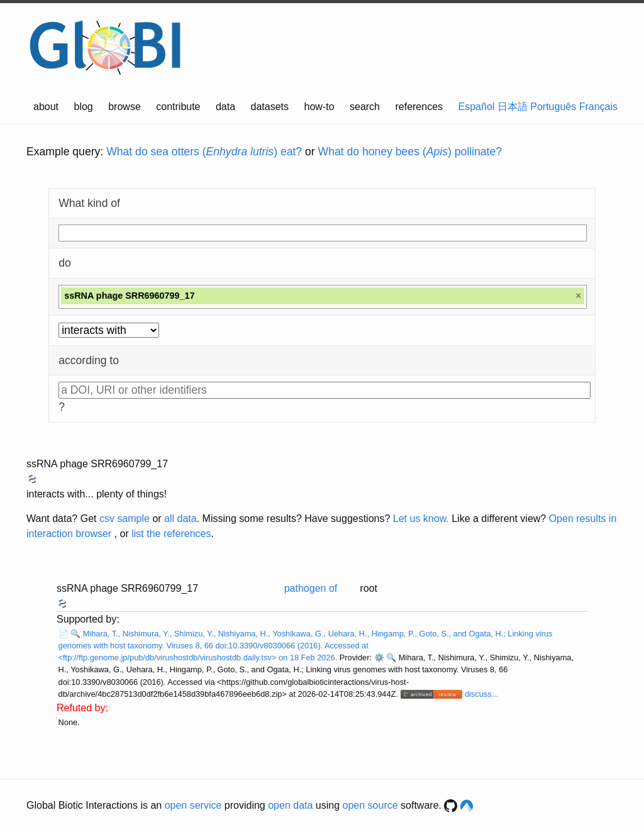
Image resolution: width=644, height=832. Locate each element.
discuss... (481, 694)
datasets (270, 107)
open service (193, 805)
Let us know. (421, 519)
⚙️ (379, 657)
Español (477, 107)
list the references (171, 534)
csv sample (125, 519)
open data (290, 805)
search (365, 107)
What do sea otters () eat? (204, 152)
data (225, 107)
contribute (178, 107)
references (419, 107)
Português (553, 107)
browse (125, 107)
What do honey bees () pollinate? (410, 152)
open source (370, 805)
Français (598, 107)
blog (84, 107)
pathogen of (311, 588)
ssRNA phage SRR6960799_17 (97, 464)
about (46, 107)
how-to (319, 107)
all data (180, 519)
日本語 (513, 107)
